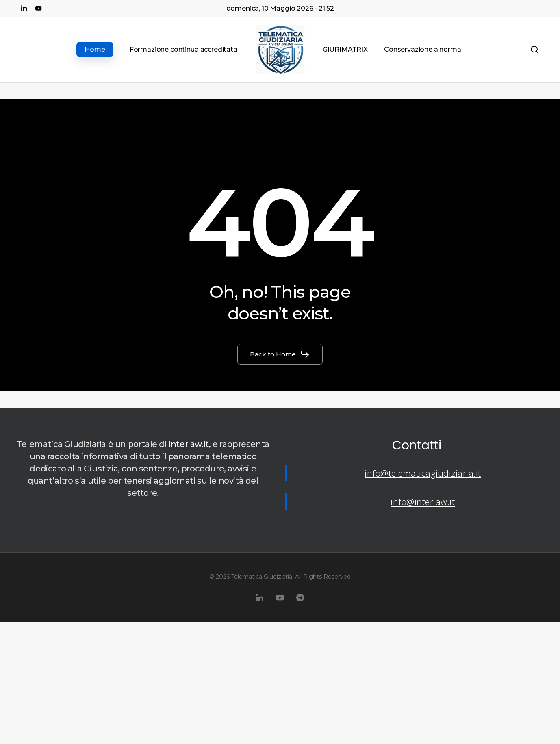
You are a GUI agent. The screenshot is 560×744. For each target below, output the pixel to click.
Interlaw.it (189, 444)
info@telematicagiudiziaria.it (423, 473)
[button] (280, 355)
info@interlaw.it (423, 501)
